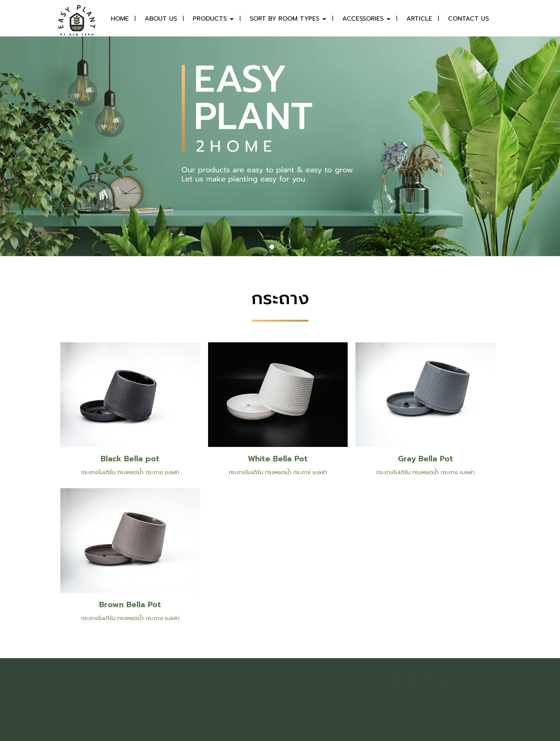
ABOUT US (161, 19)
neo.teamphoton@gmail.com (212, 718)
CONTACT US (468, 19)
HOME (120, 19)
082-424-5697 (189, 710)
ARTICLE (419, 19)
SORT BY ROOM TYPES (288, 19)
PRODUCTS (213, 19)
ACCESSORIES (366, 19)
